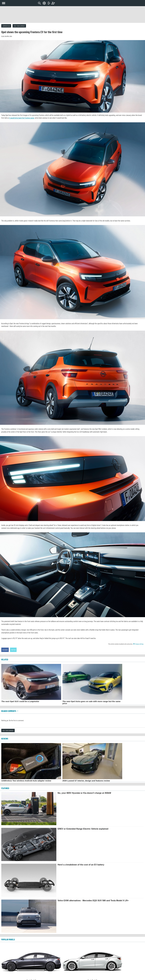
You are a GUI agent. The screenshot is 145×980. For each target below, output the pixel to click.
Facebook (5, 650)
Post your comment (19, 26)
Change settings (138, 644)
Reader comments (10, 711)
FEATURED (5, 788)
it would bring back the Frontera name (22, 118)
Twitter (13, 650)
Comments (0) (6, 26)
